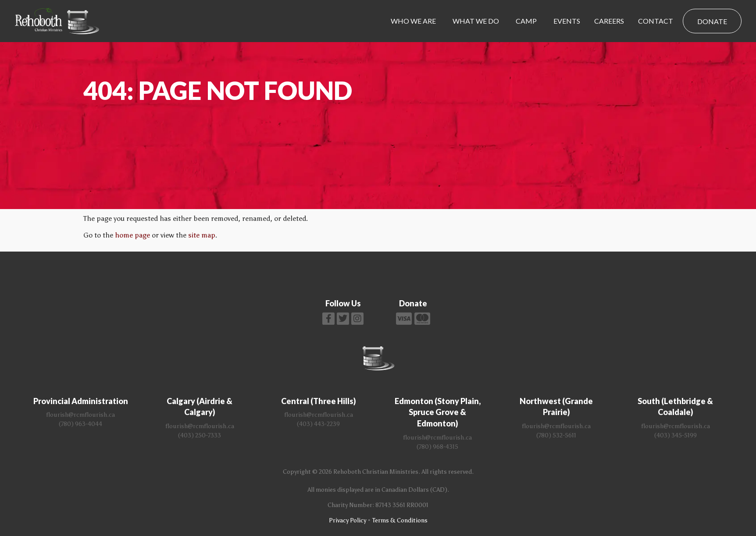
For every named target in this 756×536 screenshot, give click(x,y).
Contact (656, 21)
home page (132, 235)
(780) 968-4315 (437, 447)
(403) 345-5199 (676, 435)
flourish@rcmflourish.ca (80, 415)
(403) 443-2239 (318, 424)
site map (202, 235)
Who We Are (413, 21)
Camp (526, 21)
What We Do (476, 21)
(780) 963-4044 (80, 424)
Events (567, 21)
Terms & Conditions (400, 520)
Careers (609, 21)
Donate (712, 21)
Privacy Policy (348, 520)
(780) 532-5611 (556, 435)
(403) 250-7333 (200, 435)
